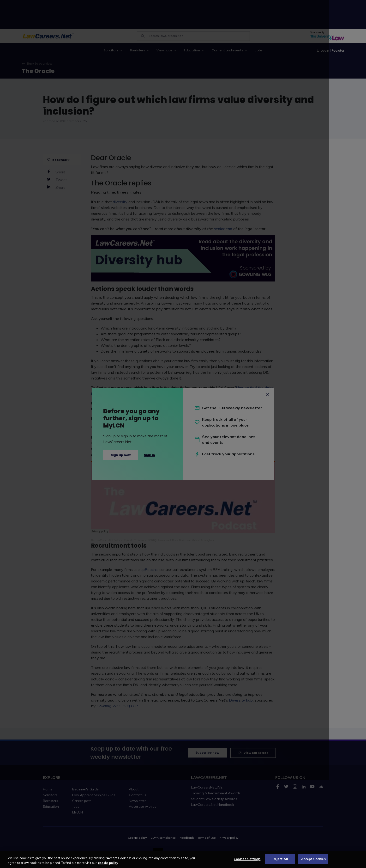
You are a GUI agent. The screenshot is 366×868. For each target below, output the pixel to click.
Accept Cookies (313, 859)
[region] (183, 859)
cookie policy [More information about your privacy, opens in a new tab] (108, 863)
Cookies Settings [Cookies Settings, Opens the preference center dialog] (247, 859)
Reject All (280, 859)
